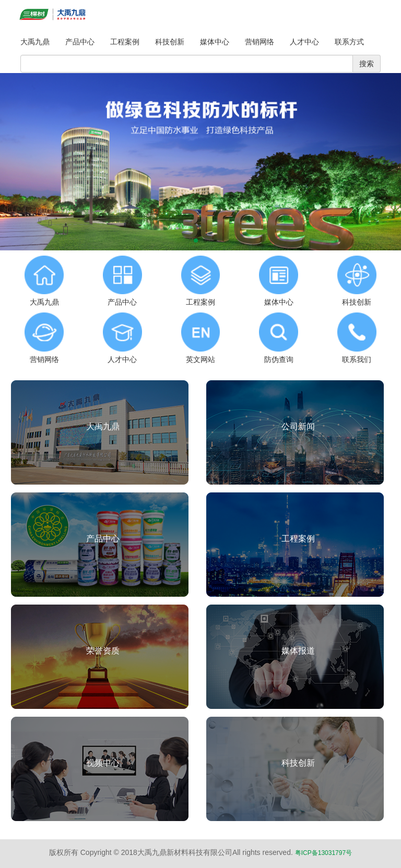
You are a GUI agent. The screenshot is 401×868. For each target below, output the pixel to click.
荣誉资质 (103, 651)
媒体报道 (298, 651)
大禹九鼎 (35, 42)
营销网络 (260, 42)
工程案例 (125, 42)
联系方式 (349, 42)
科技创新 (170, 42)
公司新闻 (298, 426)
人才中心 (304, 42)
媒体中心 (215, 42)
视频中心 (103, 763)
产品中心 (80, 42)
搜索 (367, 64)
